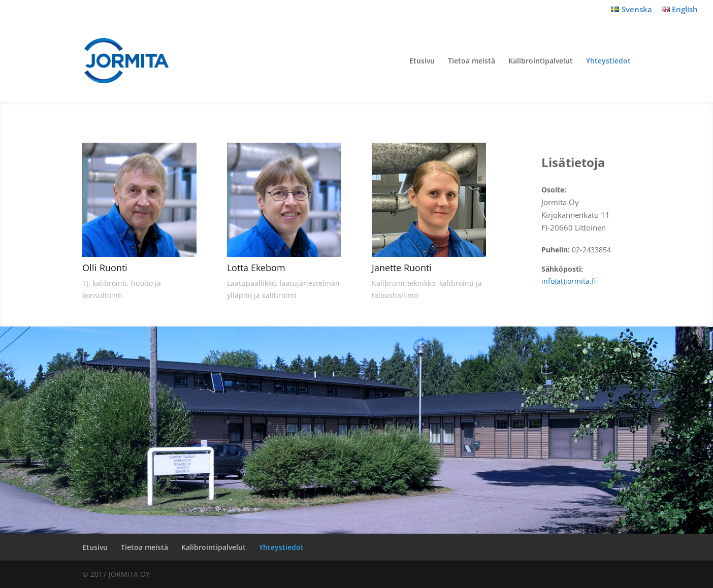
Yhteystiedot (608, 61)
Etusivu (422, 61)
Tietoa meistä (472, 61)
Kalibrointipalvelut (541, 61)
